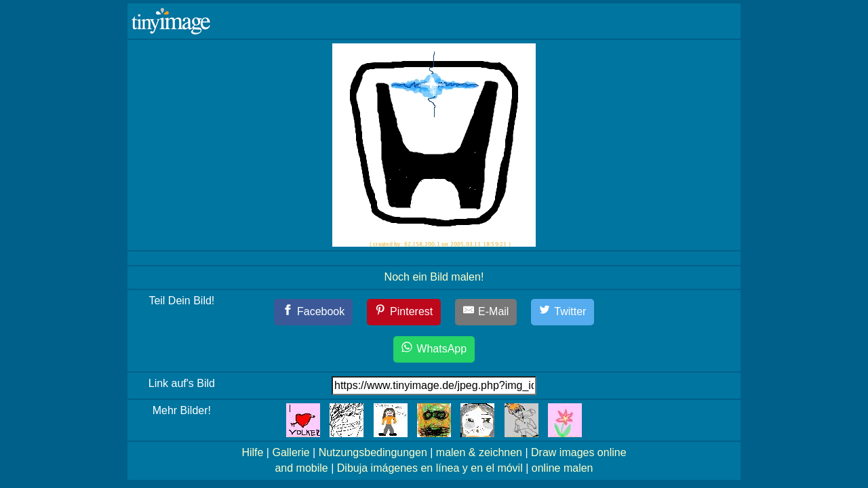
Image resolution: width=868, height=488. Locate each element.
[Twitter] (563, 312)
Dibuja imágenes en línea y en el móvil (430, 468)
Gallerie (291, 452)
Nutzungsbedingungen (373, 452)
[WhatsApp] (434, 349)
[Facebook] (314, 312)
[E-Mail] (486, 312)
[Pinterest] (404, 312)
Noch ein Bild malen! (434, 277)
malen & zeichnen (479, 452)
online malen (563, 468)
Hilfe (252, 452)
